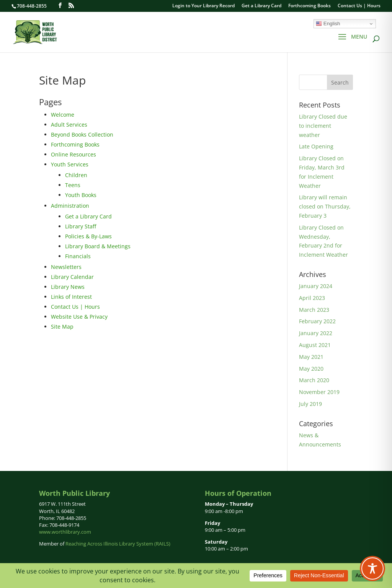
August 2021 (315, 345)
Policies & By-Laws (88, 236)
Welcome (63, 115)
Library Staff (81, 226)
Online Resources (73, 154)
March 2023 (314, 310)
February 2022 (317, 321)
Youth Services (70, 164)
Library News (68, 287)
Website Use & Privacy (79, 317)
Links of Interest (71, 297)
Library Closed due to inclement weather (323, 126)
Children (76, 175)
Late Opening (316, 146)
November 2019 (319, 392)
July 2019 (310, 404)
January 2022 (316, 333)
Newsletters (66, 267)
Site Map (62, 327)
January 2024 (316, 286)
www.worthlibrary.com (65, 532)
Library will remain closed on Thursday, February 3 (325, 206)
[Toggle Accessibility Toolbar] (372, 568)
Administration (70, 206)
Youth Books (81, 195)
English (328, 24)
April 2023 (312, 298)
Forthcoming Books (310, 6)
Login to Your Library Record (203, 6)
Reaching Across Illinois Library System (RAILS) (118, 544)
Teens (73, 185)
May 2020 (311, 369)
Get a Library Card (261, 6)
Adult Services (69, 125)
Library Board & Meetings (98, 246)
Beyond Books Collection (82, 134)
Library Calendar (72, 277)
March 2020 (314, 380)
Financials (78, 256)
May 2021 (311, 357)
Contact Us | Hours (359, 6)
